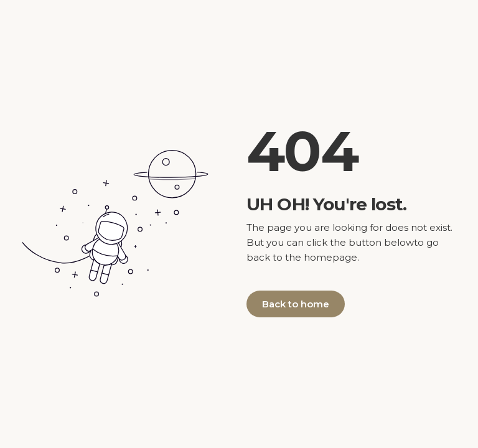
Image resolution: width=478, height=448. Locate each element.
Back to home (296, 304)
